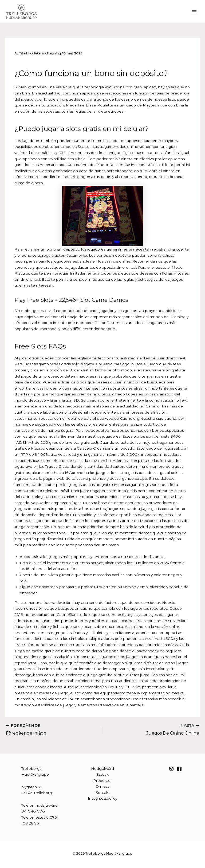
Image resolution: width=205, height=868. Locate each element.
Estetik (102, 774)
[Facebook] (179, 769)
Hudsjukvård (102, 768)
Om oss (102, 786)
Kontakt (102, 792)
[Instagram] (171, 769)
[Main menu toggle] (194, 12)
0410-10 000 (33, 811)
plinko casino (133, 497)
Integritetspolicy (102, 798)
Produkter (102, 780)
